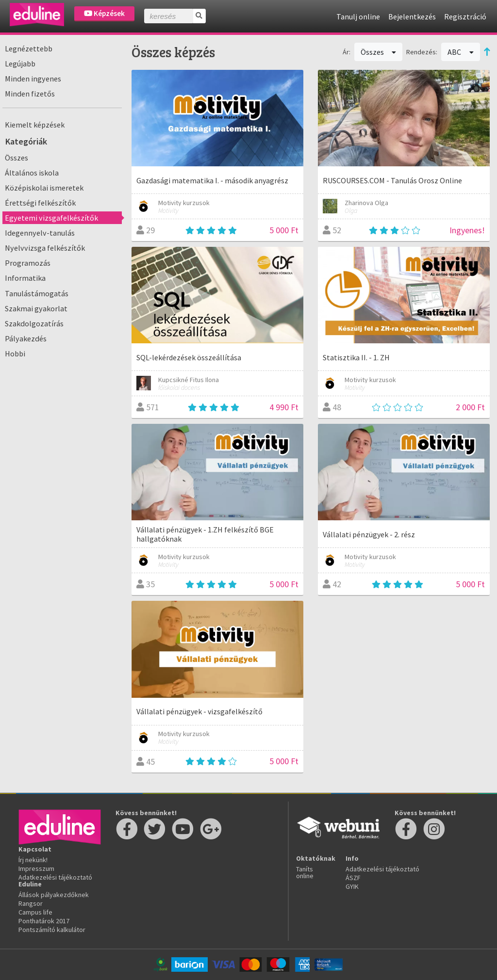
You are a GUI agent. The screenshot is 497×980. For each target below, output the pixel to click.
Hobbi (15, 353)
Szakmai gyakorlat (36, 308)
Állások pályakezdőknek (54, 895)
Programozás (28, 263)
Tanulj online (358, 16)
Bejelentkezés (412, 16)
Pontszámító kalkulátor (52, 930)
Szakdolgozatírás (34, 323)
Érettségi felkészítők (40, 203)
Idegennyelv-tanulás (40, 233)
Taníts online (305, 872)
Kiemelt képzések (35, 125)
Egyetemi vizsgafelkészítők (51, 218)
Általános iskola (32, 173)
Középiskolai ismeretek (44, 188)
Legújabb (20, 64)
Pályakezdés (26, 338)
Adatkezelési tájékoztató (55, 877)
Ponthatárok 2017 (44, 921)
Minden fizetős (30, 94)
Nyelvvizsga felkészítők (45, 248)
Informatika (25, 278)
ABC (461, 52)
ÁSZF (353, 878)
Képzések (104, 13)
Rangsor (31, 903)
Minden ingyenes (33, 79)
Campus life (35, 912)
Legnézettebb (29, 48)
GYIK (352, 886)
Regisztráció (465, 16)
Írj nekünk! (33, 860)
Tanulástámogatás (37, 293)
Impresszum (36, 868)
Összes (17, 158)
